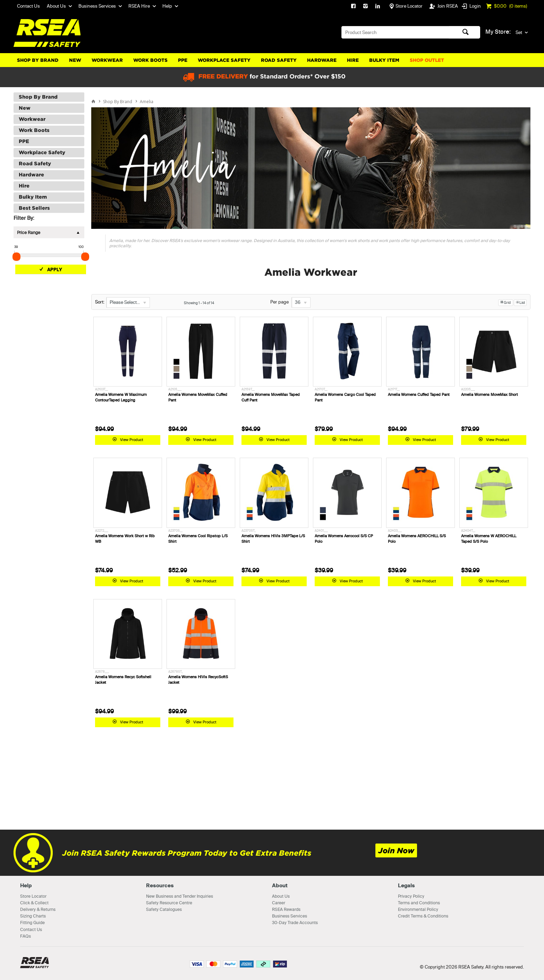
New (75, 60)
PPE (183, 60)
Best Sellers (34, 208)
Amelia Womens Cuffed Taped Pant (419, 395)
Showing (199, 303)
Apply (55, 269)
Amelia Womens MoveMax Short (490, 395)
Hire (353, 60)
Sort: (100, 302)
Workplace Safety (224, 60)
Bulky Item (384, 60)
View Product (132, 440)
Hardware (322, 60)
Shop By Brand (38, 60)
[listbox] (128, 302)
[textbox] (396, 32)
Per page (279, 302)
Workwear (107, 60)
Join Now (396, 851)
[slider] (16, 257)
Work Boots (150, 60)
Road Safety (279, 60)
